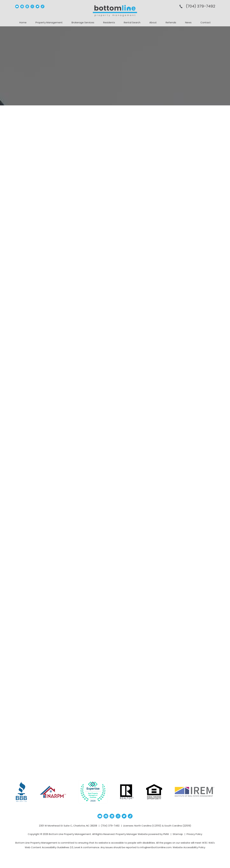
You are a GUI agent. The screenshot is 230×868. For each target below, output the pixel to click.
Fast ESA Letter (52, 608)
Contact (206, 22)
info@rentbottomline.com (156, 847)
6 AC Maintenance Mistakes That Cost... (189, 206)
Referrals (171, 22)
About (153, 22)
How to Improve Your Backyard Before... (191, 163)
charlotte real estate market (188, 267)
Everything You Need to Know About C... (190, 177)
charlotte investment (184, 257)
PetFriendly (78, 709)
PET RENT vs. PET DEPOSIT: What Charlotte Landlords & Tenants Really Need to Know (87, 137)
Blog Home (115, 752)
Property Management (49, 22)
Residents (109, 22)
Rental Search (132, 22)
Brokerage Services (83, 22)
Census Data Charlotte (185, 242)
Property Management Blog (55, 119)
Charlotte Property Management (190, 262)
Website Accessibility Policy (189, 847)
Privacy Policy (194, 834)
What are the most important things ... (190, 220)
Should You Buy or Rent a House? (187, 192)
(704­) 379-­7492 (200, 6)
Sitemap (178, 834)
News (188, 22)
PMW (166, 834)
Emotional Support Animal (85, 470)
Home (23, 22)
